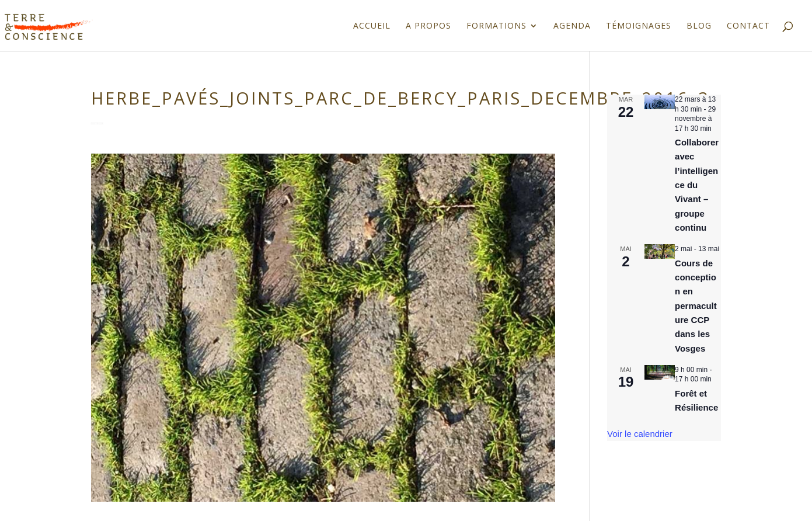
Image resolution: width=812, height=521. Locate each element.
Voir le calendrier (640, 434)
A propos (428, 26)
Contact (748, 26)
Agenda (572, 26)
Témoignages (639, 26)
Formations (496, 26)
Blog (699, 26)
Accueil (372, 26)
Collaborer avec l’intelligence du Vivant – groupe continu (697, 185)
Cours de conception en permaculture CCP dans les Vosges (696, 306)
